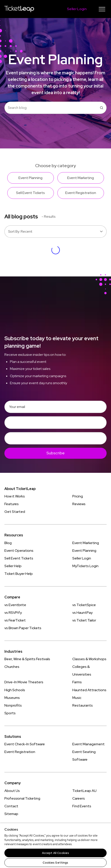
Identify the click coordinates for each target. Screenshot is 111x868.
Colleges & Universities (82, 671)
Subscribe (55, 453)
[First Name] (55, 422)
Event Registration (20, 752)
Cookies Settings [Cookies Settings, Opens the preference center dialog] (55, 863)
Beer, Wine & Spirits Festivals (27, 659)
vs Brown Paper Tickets (23, 628)
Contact (11, 806)
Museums (12, 698)
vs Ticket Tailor (84, 620)
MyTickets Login (85, 566)
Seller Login (82, 558)
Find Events (82, 806)
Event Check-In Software (25, 744)
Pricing (78, 496)
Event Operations (19, 551)
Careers (79, 798)
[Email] (55, 407)
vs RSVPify (13, 613)
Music (77, 698)
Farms (77, 682)
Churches (12, 667)
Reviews (79, 504)
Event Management (88, 744)
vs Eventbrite (15, 605)
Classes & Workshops (89, 659)
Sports (10, 713)
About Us (12, 791)
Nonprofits (13, 705)
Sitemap (11, 814)
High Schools (15, 690)
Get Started (15, 512)
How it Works (15, 496)
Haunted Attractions (89, 690)
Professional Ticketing (22, 798)
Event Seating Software (84, 756)
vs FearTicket (15, 620)
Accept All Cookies (55, 853)
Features (12, 504)
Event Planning (84, 551)
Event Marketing (86, 543)
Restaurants (83, 705)
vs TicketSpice (84, 605)
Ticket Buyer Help (19, 574)
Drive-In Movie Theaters (24, 682)
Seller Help (13, 566)
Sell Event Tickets (19, 558)
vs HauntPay (82, 613)
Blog (8, 543)
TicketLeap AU (84, 791)
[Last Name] (55, 438)
